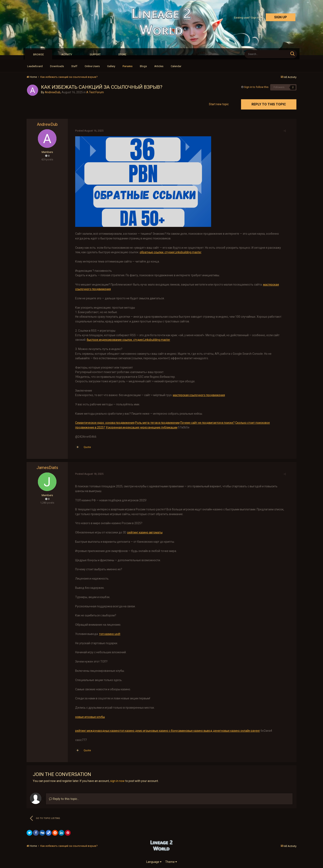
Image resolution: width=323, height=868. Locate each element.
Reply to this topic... (64, 799)
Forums (128, 66)
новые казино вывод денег (201, 731)
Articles (159, 66)
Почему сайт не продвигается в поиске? (206, 423)
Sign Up (281, 17)
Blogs (143, 66)
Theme (171, 862)
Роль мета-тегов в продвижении (156, 423)
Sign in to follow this (256, 87)
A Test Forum (95, 92)
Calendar (176, 66)
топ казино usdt (108, 634)
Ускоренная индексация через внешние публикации (140, 427)
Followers (279, 87)
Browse (39, 54)
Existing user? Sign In (248, 18)
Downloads (57, 66)
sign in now (117, 781)
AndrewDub (53, 92)
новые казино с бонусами (166, 731)
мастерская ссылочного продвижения (198, 395)
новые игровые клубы (89, 717)
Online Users (92, 66)
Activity (67, 54)
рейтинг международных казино (96, 731)
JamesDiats (47, 468)
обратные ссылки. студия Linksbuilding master (163, 252)
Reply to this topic (269, 104)
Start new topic (219, 104)
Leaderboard (35, 66)
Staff (74, 66)
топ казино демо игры (133, 731)
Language (154, 862)
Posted (88, 131)
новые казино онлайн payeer (239, 731)
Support (95, 54)
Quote (86, 447)
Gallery (111, 66)
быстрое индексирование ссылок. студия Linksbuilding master (127, 340)
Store (122, 54)
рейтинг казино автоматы (144, 532)
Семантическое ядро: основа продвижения (104, 423)
